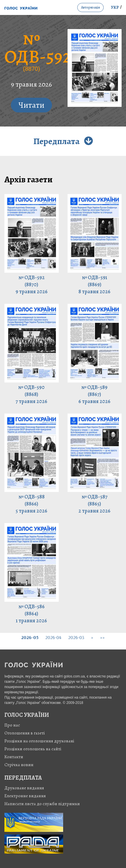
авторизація (90, 7)
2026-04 (53, 637)
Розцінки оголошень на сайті (33, 749)
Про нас (12, 725)
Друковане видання (24, 788)
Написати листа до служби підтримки (42, 804)
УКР (115, 7)
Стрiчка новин (19, 765)
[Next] (92, 637)
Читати (31, 105)
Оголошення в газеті (25, 733)
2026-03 (76, 637)
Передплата (63, 141)
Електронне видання (25, 796)
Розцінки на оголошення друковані (39, 741)
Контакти (14, 757)
